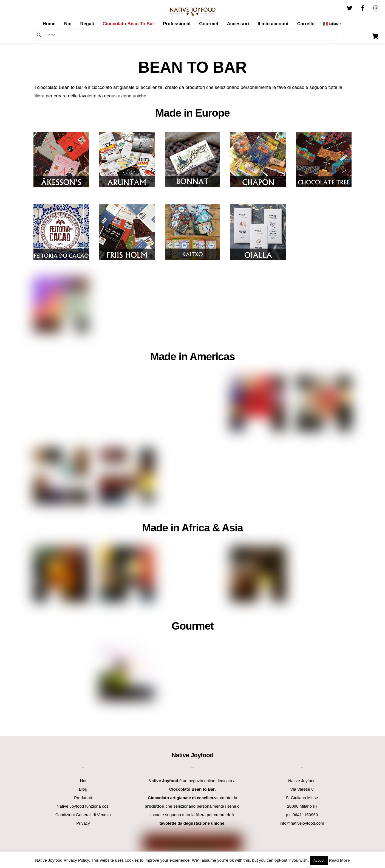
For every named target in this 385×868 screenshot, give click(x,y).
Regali (87, 23)
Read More (339, 860)
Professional (177, 23)
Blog (83, 789)
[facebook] (363, 7)
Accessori (238, 23)
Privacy (83, 823)
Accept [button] (319, 860)
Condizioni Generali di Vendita (83, 814)
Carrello (306, 23)
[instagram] (376, 7)
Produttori (83, 797)
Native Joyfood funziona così (83, 806)
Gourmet (209, 23)
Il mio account (273, 23)
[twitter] (350, 7)
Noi (68, 23)
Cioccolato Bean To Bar (128, 23)
